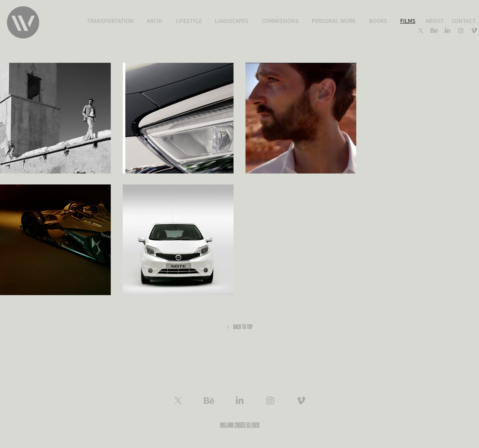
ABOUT (435, 21)
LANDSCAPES (232, 21)
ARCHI (155, 21)
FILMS (408, 21)
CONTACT (464, 21)
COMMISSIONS (280, 21)
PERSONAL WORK (334, 21)
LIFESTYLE (189, 21)
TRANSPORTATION (110, 21)
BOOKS (378, 21)
